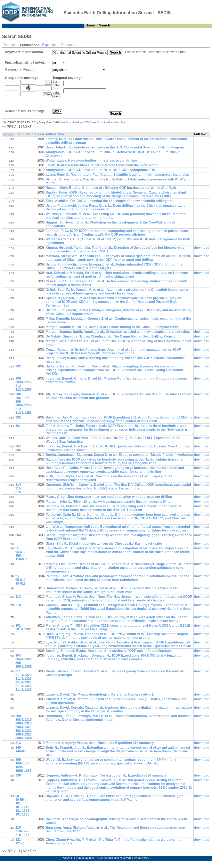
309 (18, 378)
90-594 (21, 800)
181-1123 (22, 811)
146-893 (21, 751)
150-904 (21, 559)
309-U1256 (23, 382)
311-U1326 (23, 679)
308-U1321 (23, 727)
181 (18, 803)
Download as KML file (111, 122)
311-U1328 (23, 686)
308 (18, 716)
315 (18, 488)
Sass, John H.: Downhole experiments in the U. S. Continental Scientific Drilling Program (115, 147)
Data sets (10, 45)
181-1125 (22, 814)
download (202, 248)
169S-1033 (23, 771)
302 (18, 366)
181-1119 (22, 807)
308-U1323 (23, 734)
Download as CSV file (80, 122)
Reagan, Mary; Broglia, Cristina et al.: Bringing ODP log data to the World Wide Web (111, 188)
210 (18, 828)
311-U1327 (23, 682)
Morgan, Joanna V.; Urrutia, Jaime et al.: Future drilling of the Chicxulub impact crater (112, 327)
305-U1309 (23, 667)
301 (18, 426)
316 (18, 492)
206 (18, 394)
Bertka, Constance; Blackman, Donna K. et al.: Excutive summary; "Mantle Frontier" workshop (119, 455)
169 (18, 760)
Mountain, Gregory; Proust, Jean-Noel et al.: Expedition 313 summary (100, 743)
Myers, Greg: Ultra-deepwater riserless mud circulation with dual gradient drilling (109, 497)
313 (18, 597)
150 (18, 556)
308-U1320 (23, 723)
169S (19, 767)
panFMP (143, 858)
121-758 (21, 843)
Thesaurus (68, 45)
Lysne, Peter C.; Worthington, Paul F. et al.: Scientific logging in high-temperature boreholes (117, 175)
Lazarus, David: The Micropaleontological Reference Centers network (100, 694)
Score (7, 134)
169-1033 (22, 763)
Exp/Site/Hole (26, 134)
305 (18, 450)
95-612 (21, 552)
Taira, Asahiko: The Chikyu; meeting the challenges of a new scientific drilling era (109, 201)
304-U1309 (23, 659)
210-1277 (22, 835)
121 (18, 840)
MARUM (97, 858)
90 (17, 796)
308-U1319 (23, 720)
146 (18, 748)
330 (18, 775)
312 (18, 386)
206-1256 (22, 398)
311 (18, 671)
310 (18, 605)
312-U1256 (23, 390)
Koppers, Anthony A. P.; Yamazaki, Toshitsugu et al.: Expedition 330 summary (106, 775)
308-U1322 (23, 731)
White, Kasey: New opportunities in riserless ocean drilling (91, 160)
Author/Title (55, 134)
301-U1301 (23, 629)
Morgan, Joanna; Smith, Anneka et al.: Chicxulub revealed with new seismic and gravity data (118, 332)
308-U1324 (23, 738)
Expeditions (51, 45)
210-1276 (22, 831)
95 (17, 548)
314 (18, 485)
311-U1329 (23, 690)
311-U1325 (23, 675)
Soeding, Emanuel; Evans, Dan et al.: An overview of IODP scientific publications (109, 651)
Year (41, 134)
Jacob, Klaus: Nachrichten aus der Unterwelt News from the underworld (102, 165)
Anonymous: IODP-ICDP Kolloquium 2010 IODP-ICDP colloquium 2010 (100, 170)
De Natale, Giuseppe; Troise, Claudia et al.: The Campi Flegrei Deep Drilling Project (110, 336)
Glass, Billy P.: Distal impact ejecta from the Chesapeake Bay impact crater (104, 543)
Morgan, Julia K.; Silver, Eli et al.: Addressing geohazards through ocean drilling (108, 501)
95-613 (21, 583)
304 (18, 446)
